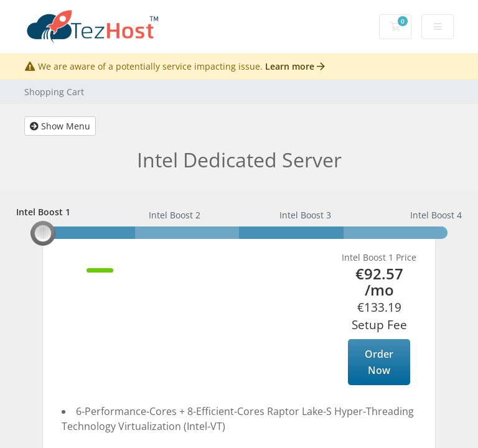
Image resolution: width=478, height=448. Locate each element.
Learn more (295, 66)
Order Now (379, 362)
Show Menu (60, 126)
